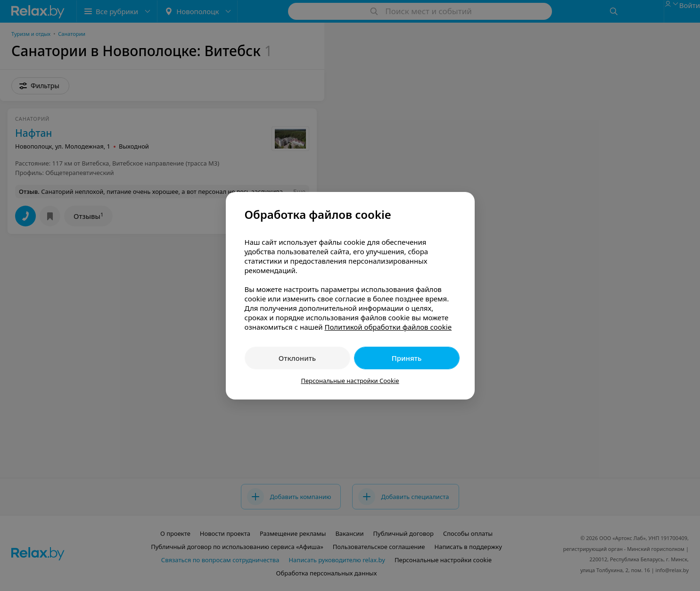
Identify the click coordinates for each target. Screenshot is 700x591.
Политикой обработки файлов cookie (388, 327)
